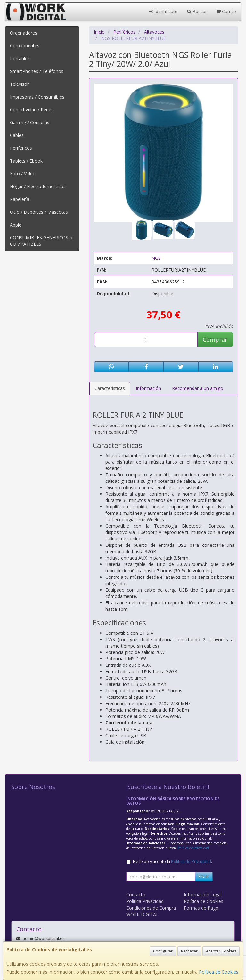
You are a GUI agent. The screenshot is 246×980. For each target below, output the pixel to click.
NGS (156, 258)
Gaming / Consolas (30, 122)
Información (148, 388)
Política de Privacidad (193, 848)
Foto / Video (23, 174)
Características (110, 388)
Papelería (20, 199)
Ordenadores (24, 33)
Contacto (136, 894)
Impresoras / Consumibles (37, 97)
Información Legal (203, 894)
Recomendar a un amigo (198, 388)
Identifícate (163, 11)
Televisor (19, 84)
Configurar (163, 951)
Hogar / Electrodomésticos (38, 186)
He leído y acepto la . (172, 861)
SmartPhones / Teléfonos (37, 71)
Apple (16, 225)
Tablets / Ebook (26, 161)
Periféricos (21, 148)
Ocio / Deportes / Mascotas (39, 212)
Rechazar (189, 951)
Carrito (226, 11)
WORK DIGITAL (142, 915)
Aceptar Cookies (221, 951)
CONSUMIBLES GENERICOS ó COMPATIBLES (41, 241)
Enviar (204, 876)
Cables (17, 135)
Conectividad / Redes (32, 110)
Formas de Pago (201, 908)
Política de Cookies (219, 972)
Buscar (197, 11)
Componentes (25, 46)
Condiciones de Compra (151, 908)
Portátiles (20, 58)
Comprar (215, 339)
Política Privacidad (145, 901)
